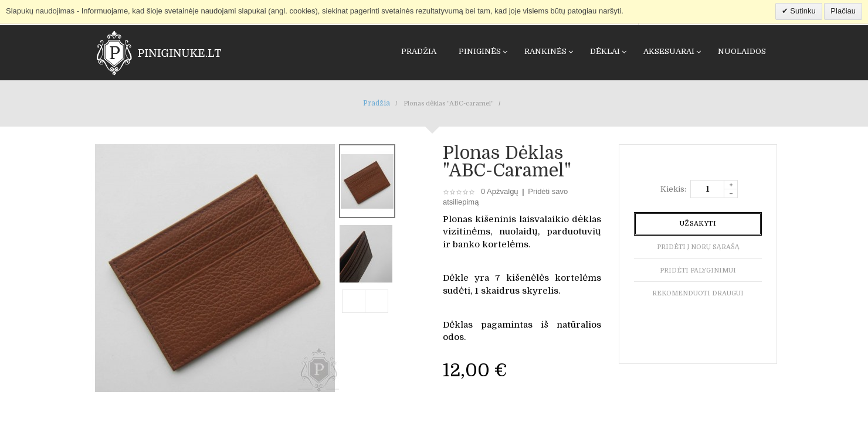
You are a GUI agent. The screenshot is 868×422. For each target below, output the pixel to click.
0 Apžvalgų (500, 191)
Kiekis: (673, 189)
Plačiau (843, 11)
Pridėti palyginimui (698, 270)
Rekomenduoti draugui (698, 293)
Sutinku (802, 11)
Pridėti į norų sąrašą (698, 247)
